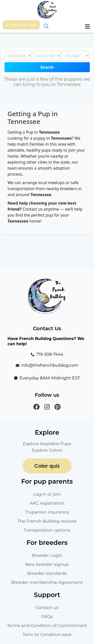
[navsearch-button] (46, 26)
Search (47, 67)
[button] (87, 26)
